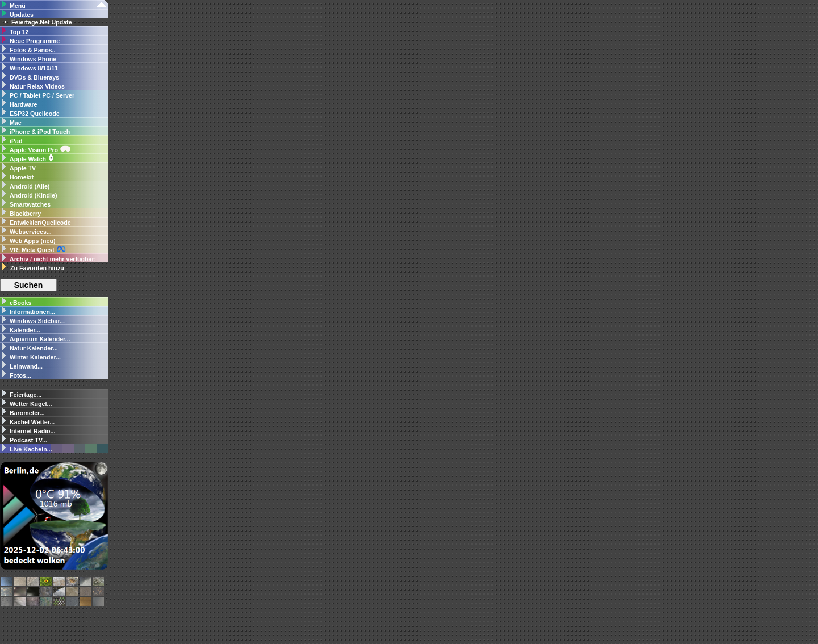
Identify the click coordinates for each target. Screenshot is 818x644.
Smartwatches (30, 204)
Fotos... (20, 375)
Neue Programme (35, 41)
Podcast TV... (28, 440)
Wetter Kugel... (31, 404)
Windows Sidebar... (36, 321)
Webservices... (31, 232)
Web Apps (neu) (33, 241)
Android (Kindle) (33, 195)
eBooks (21, 303)
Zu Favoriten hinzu (37, 268)
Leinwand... (26, 366)
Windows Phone (33, 59)
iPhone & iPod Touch (40, 132)
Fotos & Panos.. (33, 50)
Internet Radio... (33, 431)
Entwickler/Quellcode (40, 223)
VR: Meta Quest (38, 250)
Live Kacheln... (31, 449)
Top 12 (19, 32)
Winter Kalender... (35, 357)
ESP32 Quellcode (35, 114)
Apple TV (23, 168)
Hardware (24, 104)
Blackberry (25, 214)
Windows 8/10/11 (34, 68)
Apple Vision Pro (40, 150)
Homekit (22, 177)
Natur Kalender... (34, 348)
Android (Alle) (30, 186)
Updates (22, 15)
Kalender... (25, 330)
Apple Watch (32, 159)
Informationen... (32, 312)
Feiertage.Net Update (42, 22)
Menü (18, 6)
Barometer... (27, 413)
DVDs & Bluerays (34, 77)
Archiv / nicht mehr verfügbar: (53, 259)
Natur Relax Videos (37, 86)
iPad (16, 141)
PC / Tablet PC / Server (42, 95)
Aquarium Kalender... (40, 339)
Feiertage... (26, 395)
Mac (16, 123)
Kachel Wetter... (32, 422)
